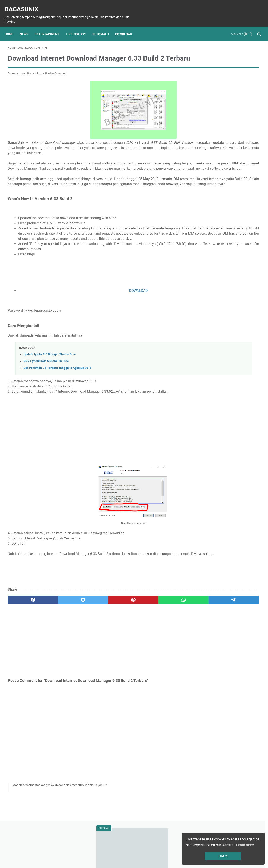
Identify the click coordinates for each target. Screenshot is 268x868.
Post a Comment (56, 79)
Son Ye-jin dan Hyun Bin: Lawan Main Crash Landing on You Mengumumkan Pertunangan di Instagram (226, 113)
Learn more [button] (245, 845)
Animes (248, 248)
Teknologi (214, 232)
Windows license (229, 272)
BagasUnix (25, 4)
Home (12, 27)
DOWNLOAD (98, 318)
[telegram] (160, 632)
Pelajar (240, 256)
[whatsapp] (126, 632)
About (85, 852)
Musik (234, 248)
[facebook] (25, 632)
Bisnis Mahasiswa (225, 264)
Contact (181, 852)
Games (246, 240)
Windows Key (204, 272)
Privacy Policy (136, 852)
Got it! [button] (223, 856)
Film (198, 248)
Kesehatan (202, 256)
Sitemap (99, 852)
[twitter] (59, 632)
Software (230, 240)
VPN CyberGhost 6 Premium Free (46, 388)
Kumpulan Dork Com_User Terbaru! (223, 87)
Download (127, 27)
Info (198, 240)
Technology (79, 27)
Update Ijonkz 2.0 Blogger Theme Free (50, 381)
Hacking (246, 232)
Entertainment (50, 27)
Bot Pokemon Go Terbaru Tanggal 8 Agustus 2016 (58, 395)
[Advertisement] (92, 299)
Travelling (201, 264)
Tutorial (231, 232)
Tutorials (104, 27)
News (27, 27)
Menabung (249, 264)
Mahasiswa (222, 256)
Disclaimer (116, 852)
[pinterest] (92, 632)
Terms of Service (161, 852)
